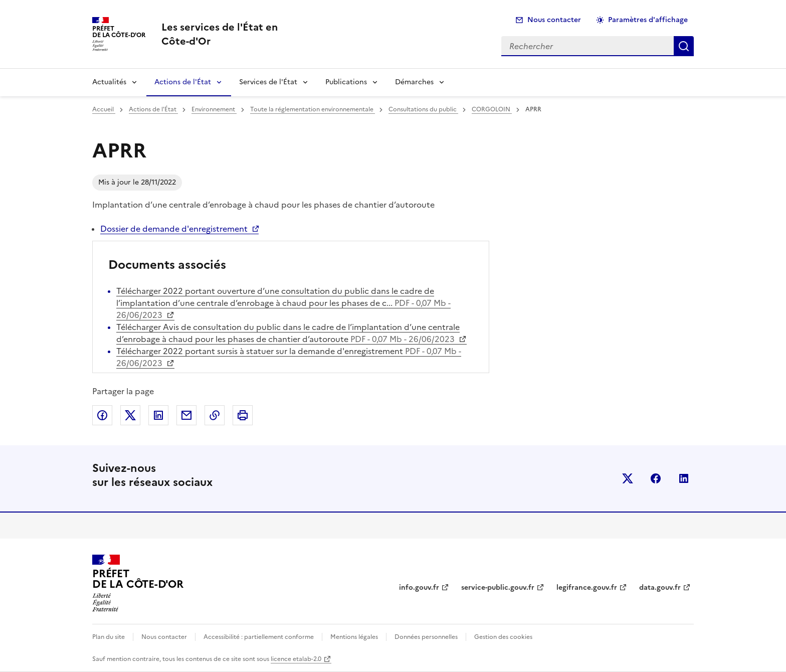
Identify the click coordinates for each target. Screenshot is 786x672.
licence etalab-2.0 (296, 659)
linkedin (684, 478)
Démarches (414, 82)
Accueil (104, 109)
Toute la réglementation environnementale (313, 109)
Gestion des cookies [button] (503, 637)
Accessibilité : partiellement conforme (259, 637)
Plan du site (109, 637)
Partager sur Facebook (102, 415)
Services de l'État (268, 82)
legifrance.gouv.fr (587, 587)
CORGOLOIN (492, 109)
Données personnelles (426, 637)
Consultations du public (423, 109)
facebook (656, 478)
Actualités (109, 82)
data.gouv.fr (660, 587)
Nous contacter (554, 20)
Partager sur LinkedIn (158, 415)
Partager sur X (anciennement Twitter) (130, 415)
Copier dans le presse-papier (215, 415)
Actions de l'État (183, 82)
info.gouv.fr (419, 587)
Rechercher (684, 46)
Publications (346, 82)
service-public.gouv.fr (498, 587)
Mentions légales (354, 637)
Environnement (214, 109)
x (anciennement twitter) (628, 478)
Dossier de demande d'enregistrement (174, 229)
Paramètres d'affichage (648, 20)
